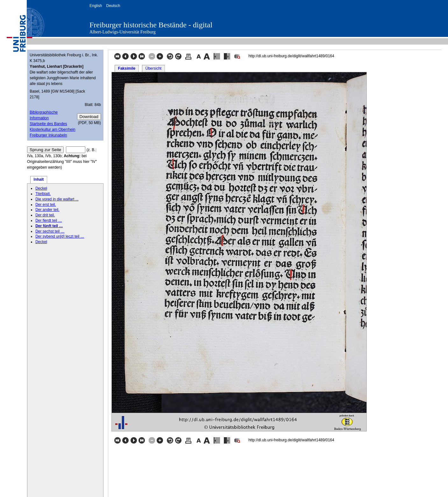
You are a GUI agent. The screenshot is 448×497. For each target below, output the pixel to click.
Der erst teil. (46, 205)
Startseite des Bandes (48, 124)
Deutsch (113, 6)
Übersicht (153, 68)
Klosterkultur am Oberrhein (52, 129)
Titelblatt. (43, 194)
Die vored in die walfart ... (57, 199)
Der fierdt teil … (49, 220)
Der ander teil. (47, 210)
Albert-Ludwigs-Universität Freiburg (123, 32)
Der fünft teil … (49, 226)
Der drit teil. (45, 215)
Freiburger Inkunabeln (48, 135)
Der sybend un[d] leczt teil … (60, 236)
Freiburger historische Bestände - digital (151, 25)
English (96, 6)
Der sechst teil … (50, 231)
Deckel (41, 188)
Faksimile (127, 68)
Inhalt (39, 179)
